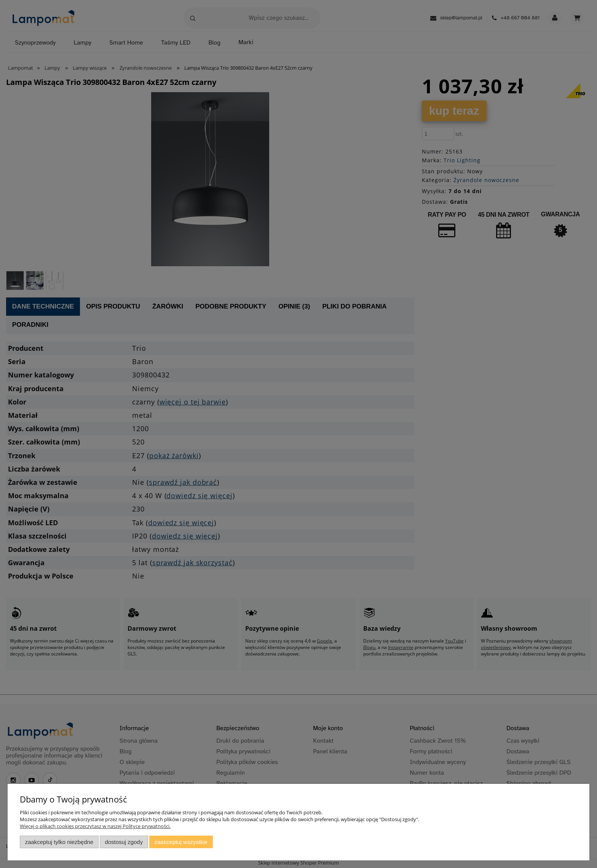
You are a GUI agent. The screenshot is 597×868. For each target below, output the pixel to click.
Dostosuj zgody (124, 842)
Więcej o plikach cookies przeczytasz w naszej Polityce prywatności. (95, 826)
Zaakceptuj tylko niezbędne (59, 842)
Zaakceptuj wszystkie (181, 842)
